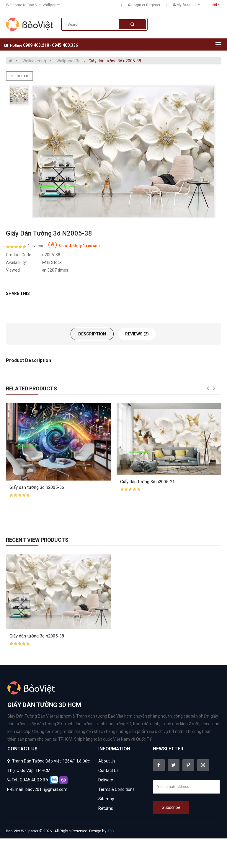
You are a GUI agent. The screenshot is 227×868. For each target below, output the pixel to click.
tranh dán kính (146, 724)
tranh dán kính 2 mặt (180, 724)
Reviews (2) (137, 334)
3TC (110, 831)
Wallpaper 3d (68, 61)
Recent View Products (37, 540)
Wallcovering (34, 61)
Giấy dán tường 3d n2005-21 (147, 482)
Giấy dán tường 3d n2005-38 (115, 61)
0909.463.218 (36, 45)
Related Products (31, 388)
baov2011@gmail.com (46, 789)
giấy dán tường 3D (45, 724)
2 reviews (35, 246)
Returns (106, 808)
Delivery (106, 780)
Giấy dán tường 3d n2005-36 (37, 487)
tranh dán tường (79, 724)
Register (153, 5)
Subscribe (171, 807)
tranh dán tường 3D (113, 724)
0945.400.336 (65, 45)
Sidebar (19, 76)
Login (137, 5)
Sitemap (106, 799)
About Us (107, 761)
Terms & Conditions (116, 789)
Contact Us (108, 770)
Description (92, 334)
